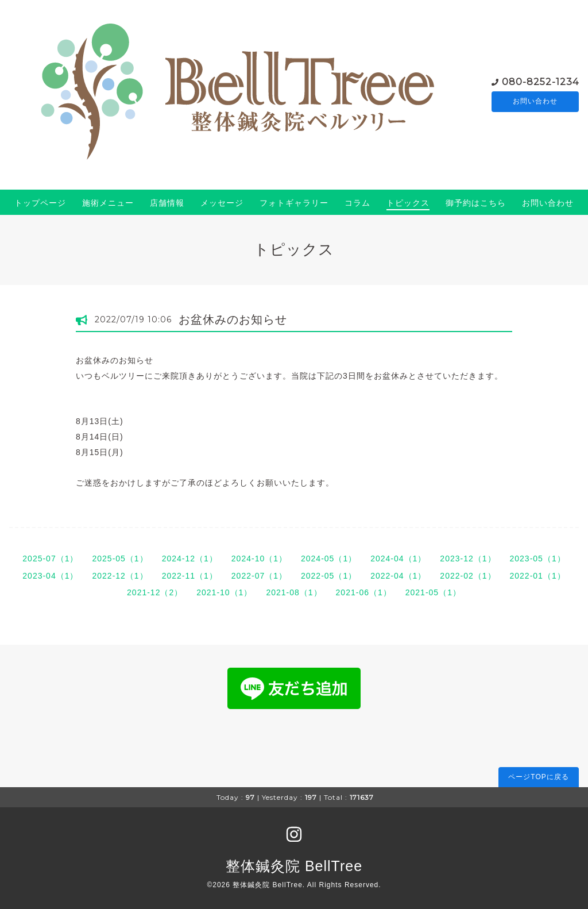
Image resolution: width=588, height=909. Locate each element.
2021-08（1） (294, 592)
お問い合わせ (535, 102)
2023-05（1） (538, 559)
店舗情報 (167, 203)
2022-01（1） (538, 576)
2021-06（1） (364, 592)
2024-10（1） (259, 559)
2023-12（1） (468, 559)
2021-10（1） (224, 592)
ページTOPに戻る (538, 777)
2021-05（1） (433, 592)
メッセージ (222, 203)
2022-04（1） (398, 576)
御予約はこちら (476, 203)
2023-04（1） (50, 576)
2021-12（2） (155, 592)
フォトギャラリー (294, 203)
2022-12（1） (120, 576)
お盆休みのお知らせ (233, 319)
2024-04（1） (398, 559)
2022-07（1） (259, 576)
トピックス (408, 203)
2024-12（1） (190, 559)
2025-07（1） (50, 559)
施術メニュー (108, 203)
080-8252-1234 (540, 81)
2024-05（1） (329, 559)
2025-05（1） (120, 559)
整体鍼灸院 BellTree (294, 866)
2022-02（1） (468, 576)
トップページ (40, 203)
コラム (357, 203)
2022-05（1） (329, 576)
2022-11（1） (190, 576)
